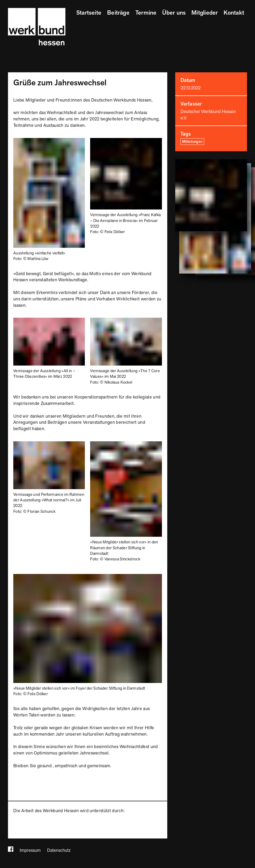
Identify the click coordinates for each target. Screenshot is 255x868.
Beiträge (118, 13)
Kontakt (234, 13)
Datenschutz (59, 850)
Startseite (89, 13)
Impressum (30, 850)
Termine (146, 13)
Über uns (174, 13)
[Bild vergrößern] (49, 141)
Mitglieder (205, 13)
